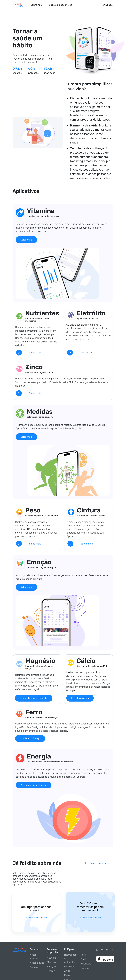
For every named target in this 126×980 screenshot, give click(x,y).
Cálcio (84, 960)
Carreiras (35, 968)
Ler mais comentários (99, 864)
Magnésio (86, 964)
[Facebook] (112, 951)
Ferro (84, 956)
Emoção (51, 967)
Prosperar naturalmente (34, 786)
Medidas (51, 963)
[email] (102, 951)
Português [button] (107, 5)
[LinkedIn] (97, 951)
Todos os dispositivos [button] (60, 5)
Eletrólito (69, 967)
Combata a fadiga (30, 739)
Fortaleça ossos (80, 699)
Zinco (67, 972)
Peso (67, 976)
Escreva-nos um (36, 918)
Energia (51, 972)
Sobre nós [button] (36, 5)
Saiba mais (27, 240)
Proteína (85, 969)
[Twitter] (107, 951)
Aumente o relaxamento (34, 699)
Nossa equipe (37, 964)
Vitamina (52, 958)
